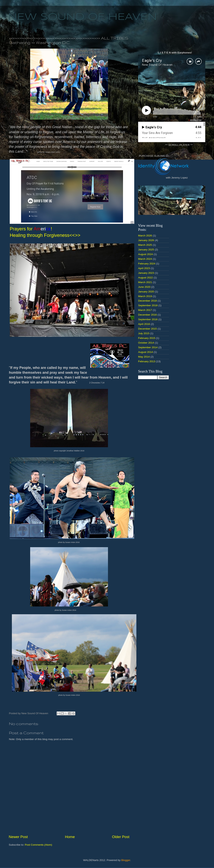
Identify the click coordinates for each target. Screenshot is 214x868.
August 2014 (146, 352)
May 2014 (144, 357)
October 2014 (146, 343)
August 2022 (146, 278)
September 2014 (148, 347)
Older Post (121, 837)
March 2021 (145, 282)
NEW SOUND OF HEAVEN (82, 17)
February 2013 (147, 361)
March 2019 (145, 296)
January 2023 (146, 273)
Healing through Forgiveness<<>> (45, 235)
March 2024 (145, 259)
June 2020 (144, 287)
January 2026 (146, 240)
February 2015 (147, 338)
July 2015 (144, 333)
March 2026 (145, 236)
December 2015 (147, 329)
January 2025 (146, 250)
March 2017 (145, 310)
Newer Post (18, 837)
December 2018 (147, 301)
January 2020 (146, 292)
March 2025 (145, 245)
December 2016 (147, 315)
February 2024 (147, 264)
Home (70, 837)
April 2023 (144, 268)
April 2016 (144, 324)
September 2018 (148, 305)
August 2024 (146, 254)
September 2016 (148, 319)
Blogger (126, 860)
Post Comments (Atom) (39, 845)
